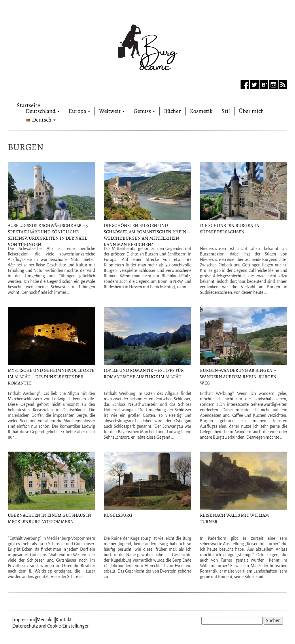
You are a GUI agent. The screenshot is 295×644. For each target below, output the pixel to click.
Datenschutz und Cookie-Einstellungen (51, 626)
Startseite (28, 104)
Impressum (24, 620)
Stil (226, 111)
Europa (79, 111)
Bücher (172, 111)
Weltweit (112, 111)
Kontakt (64, 620)
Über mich (251, 111)
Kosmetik (201, 111)
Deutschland (43, 111)
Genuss (144, 111)
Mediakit (45, 620)
